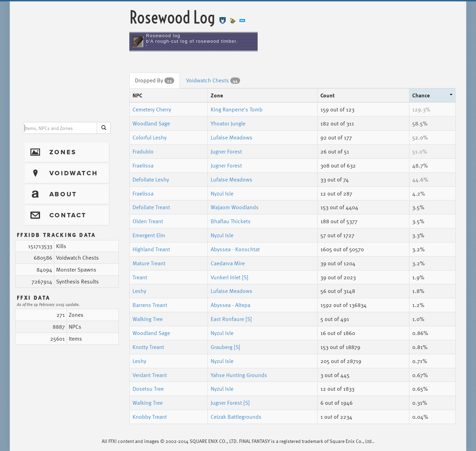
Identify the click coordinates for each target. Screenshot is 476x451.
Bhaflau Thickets (231, 221)
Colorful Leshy (149, 137)
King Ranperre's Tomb (237, 109)
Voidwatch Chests (213, 80)
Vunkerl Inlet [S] (230, 277)
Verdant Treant (150, 375)
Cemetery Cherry (152, 109)
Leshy (139, 291)
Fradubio (143, 151)
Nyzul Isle (222, 193)
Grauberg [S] (226, 347)
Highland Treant (151, 249)
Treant (140, 277)
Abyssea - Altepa (230, 305)
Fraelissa (143, 165)
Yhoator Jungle (228, 123)
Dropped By (155, 80)
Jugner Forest (226, 151)
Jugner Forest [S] (230, 403)
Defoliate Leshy (151, 179)
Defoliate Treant (151, 207)
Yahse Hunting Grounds (239, 375)
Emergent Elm (149, 235)
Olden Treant (148, 221)
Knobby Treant (150, 417)
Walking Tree (148, 319)
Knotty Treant (148, 347)
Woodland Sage (151, 123)
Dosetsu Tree (148, 389)
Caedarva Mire (228, 263)
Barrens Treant (150, 305)
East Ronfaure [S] (231, 319)
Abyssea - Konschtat (235, 249)
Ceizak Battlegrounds (236, 417)
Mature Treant (149, 263)
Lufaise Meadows (232, 137)
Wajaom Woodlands (235, 207)
